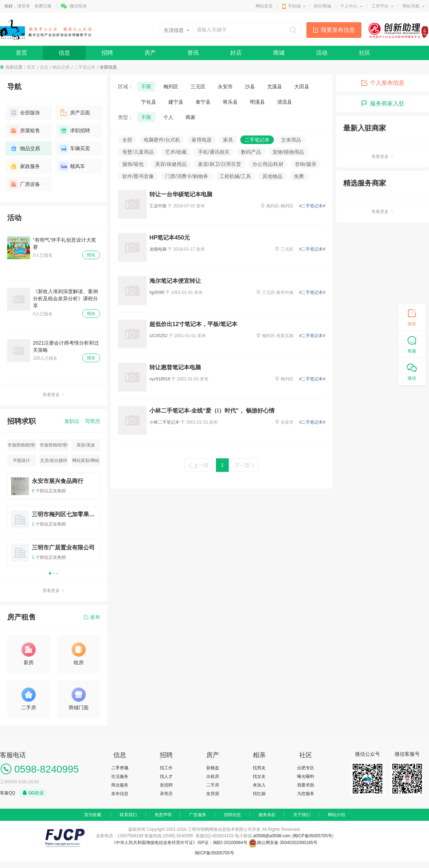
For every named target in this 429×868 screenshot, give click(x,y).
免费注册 (43, 6)
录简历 (166, 794)
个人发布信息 (383, 83)
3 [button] (57, 573)
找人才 (166, 776)
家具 (228, 140)
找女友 (259, 776)
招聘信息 (232, 815)
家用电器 (202, 140)
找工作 (166, 768)
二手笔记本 (85, 67)
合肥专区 (306, 768)
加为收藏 (93, 815)
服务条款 (267, 815)
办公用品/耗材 (268, 164)
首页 (21, 53)
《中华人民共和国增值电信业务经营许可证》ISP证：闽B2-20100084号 (180, 843)
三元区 (198, 87)
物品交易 (61, 67)
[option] (54, 522)
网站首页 (264, 6)
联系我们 (128, 815)
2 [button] (54, 573)
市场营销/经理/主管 (54, 447)
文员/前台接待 (53, 460)
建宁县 (176, 102)
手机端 (294, 6)
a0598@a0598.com (272, 836)
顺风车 (72, 166)
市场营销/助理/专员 (22, 447)
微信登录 (78, 6)
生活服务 (120, 776)
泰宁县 (203, 102)
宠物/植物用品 (288, 152)
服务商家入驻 (383, 104)
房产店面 (75, 113)
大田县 (302, 87)
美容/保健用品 (171, 164)
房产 (150, 53)
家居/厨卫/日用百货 (220, 164)
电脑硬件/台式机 (162, 140)
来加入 (259, 785)
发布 (92, 617)
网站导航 (411, 6)
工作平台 (380, 6)
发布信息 (120, 794)
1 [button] (50, 573)
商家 (191, 117)
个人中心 (349, 6)
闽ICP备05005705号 (313, 836)
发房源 (213, 794)
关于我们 (302, 815)
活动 (322, 53)
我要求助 (306, 785)
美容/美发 (86, 445)
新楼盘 (213, 768)
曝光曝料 (306, 776)
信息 (64, 53)
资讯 (193, 53)
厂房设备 (24, 184)
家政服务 (24, 166)
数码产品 (251, 152)
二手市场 (120, 768)
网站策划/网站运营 (86, 462)
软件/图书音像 (138, 176)
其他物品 (272, 176)
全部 (127, 140)
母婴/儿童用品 (138, 152)
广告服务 (198, 815)
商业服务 (120, 785)
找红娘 (259, 794)
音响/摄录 (306, 164)
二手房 (213, 785)
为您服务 (306, 794)
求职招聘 (75, 130)
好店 (236, 53)
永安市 (225, 87)
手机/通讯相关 (214, 152)
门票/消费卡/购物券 (187, 176)
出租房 (213, 776)
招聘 (107, 53)
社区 (365, 53)
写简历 (93, 421)
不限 (146, 87)
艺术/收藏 (176, 152)
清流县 (285, 102)
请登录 (24, 6)
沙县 (250, 87)
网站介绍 (336, 815)
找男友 (259, 768)
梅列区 (171, 87)
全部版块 (24, 113)
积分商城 (322, 6)
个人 (168, 117)
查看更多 (54, 395)
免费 (299, 176)
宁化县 (149, 102)
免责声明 (163, 815)
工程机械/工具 (235, 176)
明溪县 (257, 102)
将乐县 (230, 102)
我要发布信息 (338, 30)
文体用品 (291, 140)
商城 (279, 53)
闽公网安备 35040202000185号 (283, 843)
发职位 (72, 421)
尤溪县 (275, 87)
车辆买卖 (75, 148)
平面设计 (21, 460)
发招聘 (166, 785)
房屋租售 (24, 130)
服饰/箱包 (133, 164)
